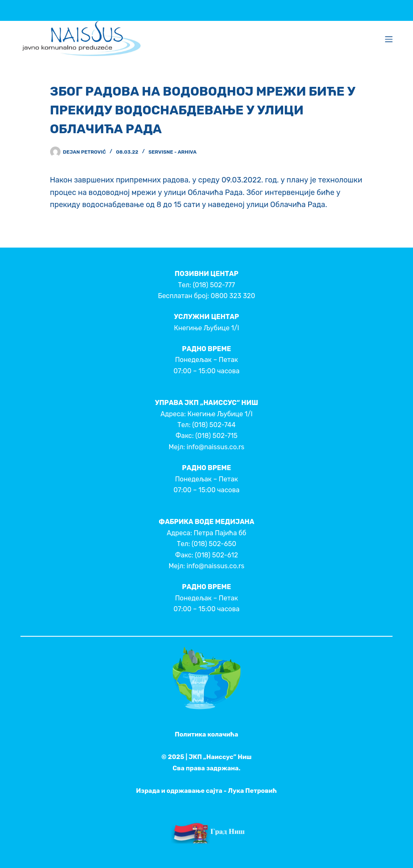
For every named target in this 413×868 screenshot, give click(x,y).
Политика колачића (207, 734)
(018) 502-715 (217, 436)
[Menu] (389, 39)
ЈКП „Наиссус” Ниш (220, 757)
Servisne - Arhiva (172, 152)
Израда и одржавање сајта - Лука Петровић (206, 791)
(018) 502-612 (217, 555)
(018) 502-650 (214, 544)
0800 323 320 (233, 296)
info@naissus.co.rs (215, 447)
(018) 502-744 (214, 425)
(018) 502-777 (214, 285)
